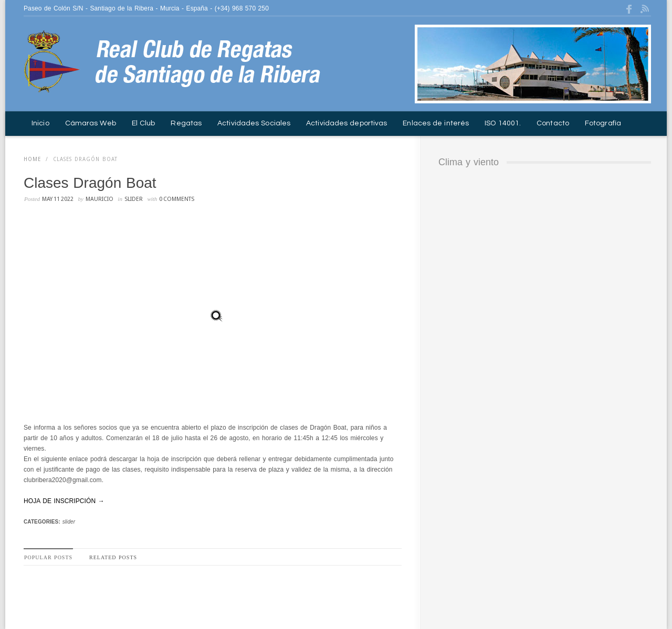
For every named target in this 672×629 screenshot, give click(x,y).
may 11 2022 (58, 199)
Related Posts (113, 557)
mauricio (99, 199)
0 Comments (177, 199)
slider (134, 199)
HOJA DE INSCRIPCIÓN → (64, 501)
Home (32, 159)
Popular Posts (48, 557)
